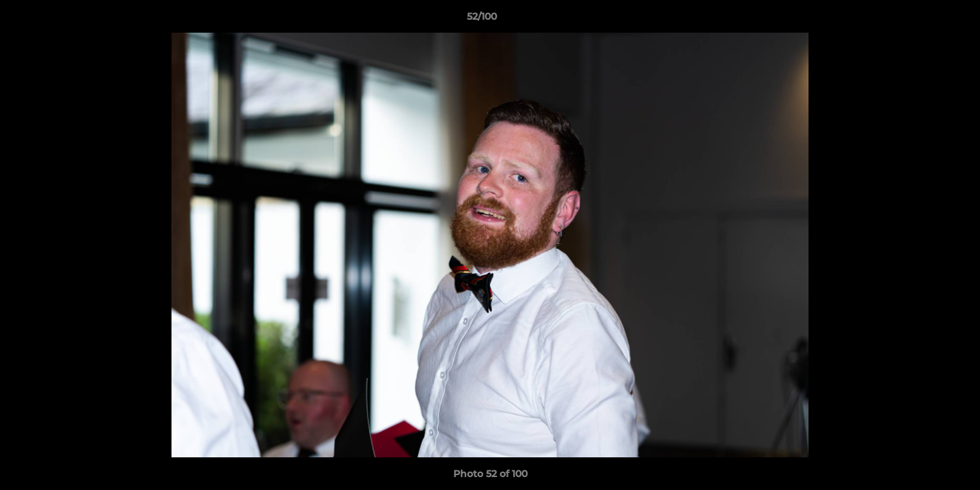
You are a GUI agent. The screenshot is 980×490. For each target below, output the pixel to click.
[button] (923, 20)
